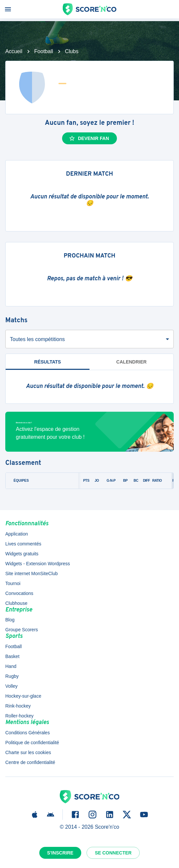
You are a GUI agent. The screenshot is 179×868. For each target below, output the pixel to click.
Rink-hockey (18, 706)
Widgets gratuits (22, 554)
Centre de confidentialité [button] (30, 762)
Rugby (12, 676)
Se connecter (113, 853)
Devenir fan (89, 138)
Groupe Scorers (22, 630)
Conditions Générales (28, 733)
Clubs (72, 51)
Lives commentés (23, 544)
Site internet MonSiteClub (32, 573)
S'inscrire (60, 853)
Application (17, 534)
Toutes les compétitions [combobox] (37, 339)
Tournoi (13, 583)
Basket (12, 656)
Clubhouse (16, 603)
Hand (11, 666)
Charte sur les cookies (28, 752)
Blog (10, 620)
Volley (11, 686)
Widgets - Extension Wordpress (38, 564)
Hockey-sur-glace (23, 696)
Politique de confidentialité (32, 743)
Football (44, 51)
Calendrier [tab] (131, 362)
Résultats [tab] (48, 362)
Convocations (19, 593)
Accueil (14, 51)
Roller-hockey (19, 716)
